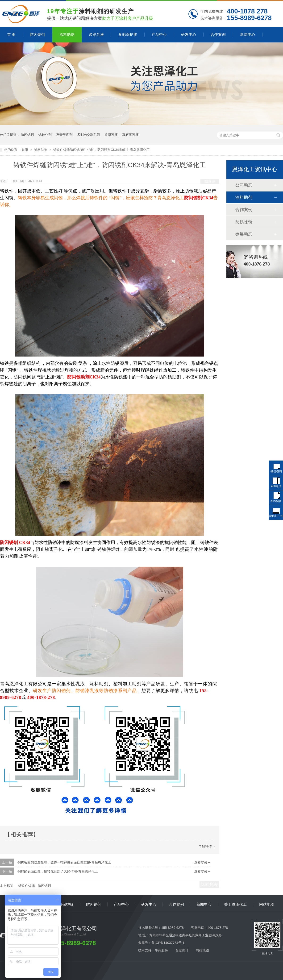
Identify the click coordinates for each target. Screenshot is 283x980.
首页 (25, 150)
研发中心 (189, 35)
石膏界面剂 (64, 135)
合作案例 (218, 35)
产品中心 (159, 35)
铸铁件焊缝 (27, 886)
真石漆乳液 (130, 135)
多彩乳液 (96, 35)
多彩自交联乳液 (89, 135)
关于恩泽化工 (235, 904)
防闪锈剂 (37, 35)
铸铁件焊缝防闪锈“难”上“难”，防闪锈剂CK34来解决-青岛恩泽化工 (101, 150)
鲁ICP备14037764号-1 (168, 943)
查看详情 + (202, 862)
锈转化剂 (45, 135)
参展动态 (244, 234)
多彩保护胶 (128, 35)
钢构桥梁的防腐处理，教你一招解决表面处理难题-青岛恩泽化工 (64, 862)
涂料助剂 (67, 35)
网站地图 (267, 904)
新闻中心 (248, 35)
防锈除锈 (244, 222)
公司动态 (244, 185)
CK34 (25, 542)
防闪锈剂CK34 (199, 198)
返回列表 (210, 182)
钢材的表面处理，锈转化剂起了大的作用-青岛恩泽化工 (58, 871)
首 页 (11, 35)
